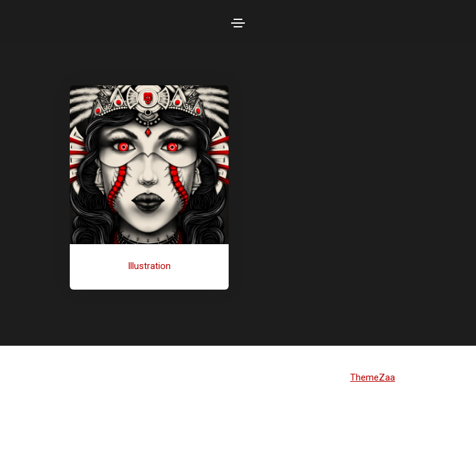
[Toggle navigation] (238, 23)
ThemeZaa (373, 377)
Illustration (149, 266)
